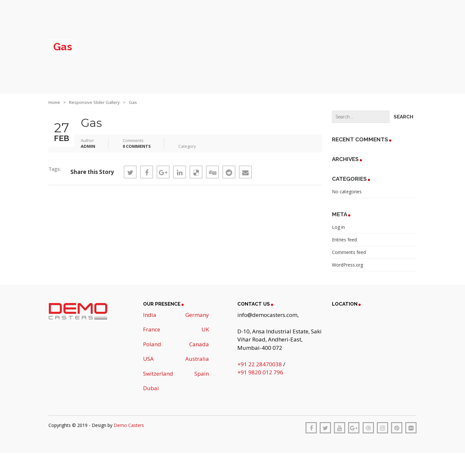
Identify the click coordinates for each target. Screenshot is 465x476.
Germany (197, 315)
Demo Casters (129, 425)
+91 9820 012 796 (260, 372)
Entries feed (344, 240)
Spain (202, 374)
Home (54, 102)
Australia (197, 359)
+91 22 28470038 (260, 364)
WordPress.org (347, 265)
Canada (199, 344)
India (150, 315)
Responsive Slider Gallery (94, 102)
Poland (152, 344)
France (152, 329)
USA (148, 359)
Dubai (151, 388)
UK (205, 329)
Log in (338, 227)
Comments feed (349, 252)
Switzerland (158, 374)
